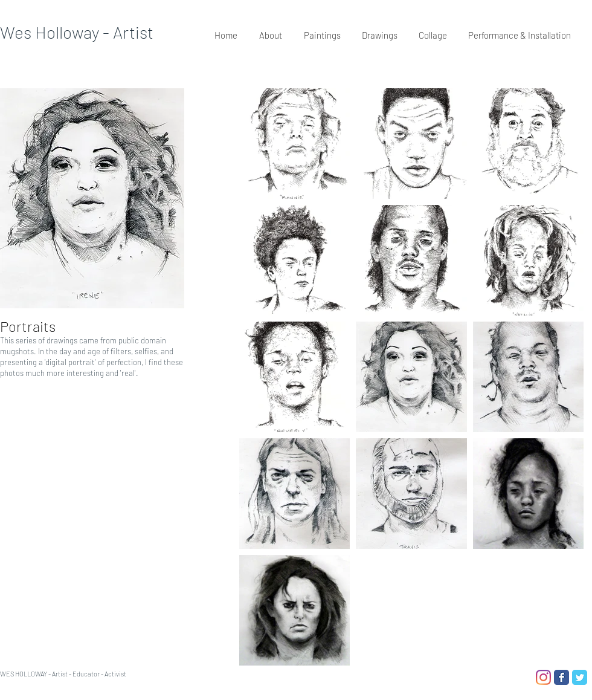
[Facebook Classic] (561, 677)
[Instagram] (543, 677)
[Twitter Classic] (580, 677)
